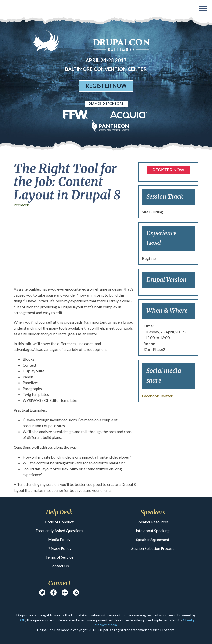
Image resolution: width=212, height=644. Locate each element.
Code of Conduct (59, 522)
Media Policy (59, 539)
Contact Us (59, 566)
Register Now (106, 86)
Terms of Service (59, 557)
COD (22, 620)
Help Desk (59, 512)
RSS (76, 592)
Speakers (153, 512)
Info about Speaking (153, 531)
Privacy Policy (59, 548)
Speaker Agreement (153, 539)
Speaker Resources (153, 522)
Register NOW (168, 170)
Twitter (166, 396)
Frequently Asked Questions (59, 531)
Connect (59, 583)
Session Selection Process (153, 548)
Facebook (150, 396)
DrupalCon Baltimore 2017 (12, 9)
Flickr (65, 592)
